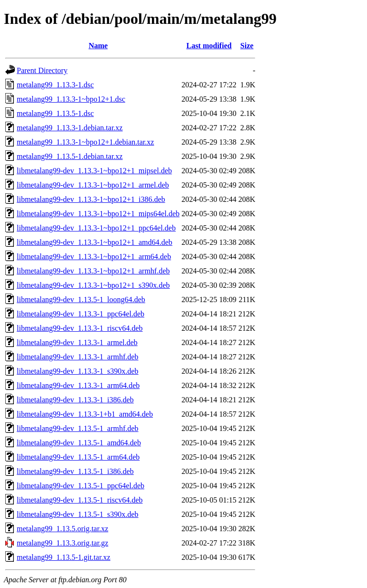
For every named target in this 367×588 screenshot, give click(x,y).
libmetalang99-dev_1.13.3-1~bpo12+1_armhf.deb (93, 271)
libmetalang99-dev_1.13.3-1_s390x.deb (78, 371)
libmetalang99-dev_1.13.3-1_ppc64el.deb (81, 314)
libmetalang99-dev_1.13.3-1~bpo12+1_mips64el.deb (98, 214)
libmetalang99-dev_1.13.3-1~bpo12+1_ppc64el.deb (96, 228)
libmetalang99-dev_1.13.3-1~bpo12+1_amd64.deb (95, 242)
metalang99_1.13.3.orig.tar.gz (63, 543)
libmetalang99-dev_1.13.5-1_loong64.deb (81, 299)
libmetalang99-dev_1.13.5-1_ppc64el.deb (81, 486)
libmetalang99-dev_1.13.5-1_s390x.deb (78, 514)
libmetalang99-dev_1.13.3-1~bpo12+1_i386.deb (91, 199)
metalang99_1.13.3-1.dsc (55, 85)
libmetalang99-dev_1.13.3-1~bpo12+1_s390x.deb (93, 285)
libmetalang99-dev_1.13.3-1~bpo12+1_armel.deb (93, 185)
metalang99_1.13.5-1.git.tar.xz (64, 557)
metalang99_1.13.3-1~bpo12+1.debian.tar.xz (85, 142)
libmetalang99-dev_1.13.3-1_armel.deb (77, 342)
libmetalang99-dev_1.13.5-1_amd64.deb (79, 443)
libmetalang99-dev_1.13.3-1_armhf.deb (78, 357)
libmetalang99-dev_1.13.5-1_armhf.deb (78, 428)
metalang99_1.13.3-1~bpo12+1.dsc (71, 99)
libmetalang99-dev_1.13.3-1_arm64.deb (78, 385)
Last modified (209, 46)
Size (247, 46)
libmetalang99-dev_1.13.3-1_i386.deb (75, 400)
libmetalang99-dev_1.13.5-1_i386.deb (75, 471)
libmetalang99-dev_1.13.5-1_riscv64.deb (80, 500)
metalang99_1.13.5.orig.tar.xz (63, 529)
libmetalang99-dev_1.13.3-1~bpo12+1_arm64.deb (94, 257)
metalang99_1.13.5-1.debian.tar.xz (70, 156)
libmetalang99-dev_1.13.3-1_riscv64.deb (80, 328)
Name (98, 46)
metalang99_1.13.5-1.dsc (55, 113)
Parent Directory (42, 70)
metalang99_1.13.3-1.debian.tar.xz (70, 128)
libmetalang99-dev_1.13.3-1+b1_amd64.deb (85, 414)
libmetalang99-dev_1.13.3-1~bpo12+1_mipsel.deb (94, 171)
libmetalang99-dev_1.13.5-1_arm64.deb (78, 457)
